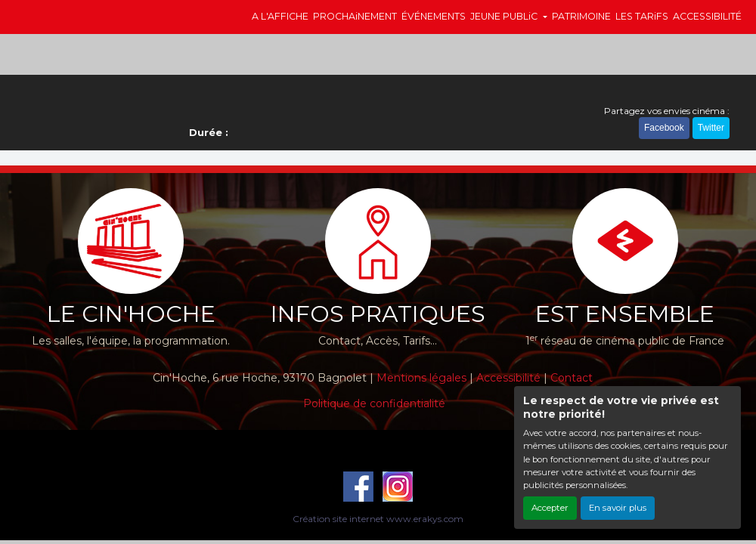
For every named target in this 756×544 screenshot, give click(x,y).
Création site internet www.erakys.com (378, 519)
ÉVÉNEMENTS (434, 16)
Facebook (664, 128)
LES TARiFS (642, 16)
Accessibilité (508, 378)
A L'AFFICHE (280, 16)
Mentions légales (423, 378)
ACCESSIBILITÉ (707, 16)
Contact (572, 378)
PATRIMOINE (581, 16)
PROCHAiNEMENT (355, 16)
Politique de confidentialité (374, 403)
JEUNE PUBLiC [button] (505, 16)
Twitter (711, 128)
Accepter (550, 508)
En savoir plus (618, 508)
